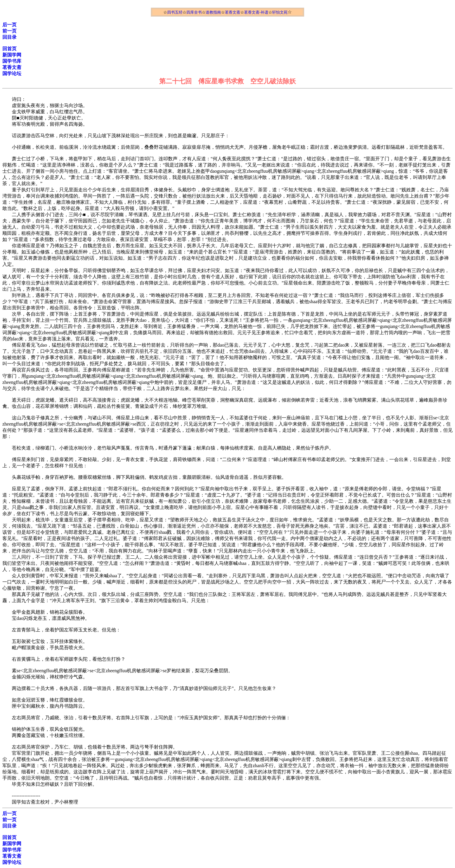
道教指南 (213, 12)
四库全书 (194, 12)
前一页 (9, 31)
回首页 (9, 49)
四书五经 (175, 12)
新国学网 (12, 55)
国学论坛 (12, 73)
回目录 (9, 37)
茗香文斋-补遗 (256, 12)
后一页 (9, 25)
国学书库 (12, 61)
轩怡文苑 (280, 12)
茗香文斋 (233, 12)
